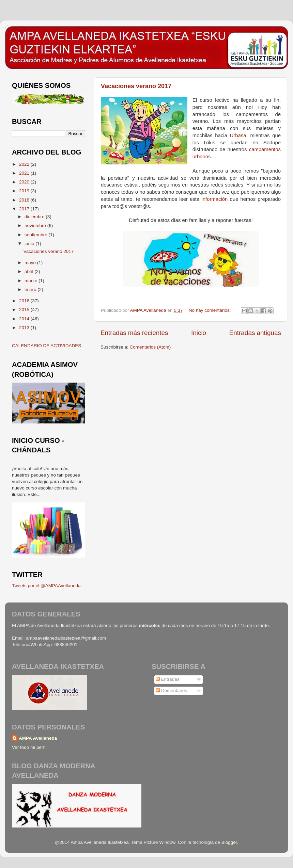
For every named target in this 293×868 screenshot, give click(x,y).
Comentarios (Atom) (150, 347)
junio (30, 244)
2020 (25, 182)
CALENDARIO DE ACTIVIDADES (47, 346)
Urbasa (238, 135)
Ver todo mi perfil (29, 747)
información (214, 199)
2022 (25, 164)
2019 (25, 191)
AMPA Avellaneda (38, 738)
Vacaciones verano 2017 (136, 86)
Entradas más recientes (134, 333)
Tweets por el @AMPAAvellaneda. (47, 586)
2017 (25, 209)
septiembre (37, 235)
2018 (25, 200)
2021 (25, 173)
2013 (25, 328)
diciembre (35, 217)
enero (31, 290)
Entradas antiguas (255, 333)
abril (29, 271)
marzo (32, 281)
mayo (31, 263)
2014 (25, 319)
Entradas (168, 679)
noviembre (36, 226)
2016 (25, 301)
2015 (25, 310)
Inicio (199, 333)
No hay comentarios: (211, 310)
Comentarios (171, 690)
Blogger (229, 842)
